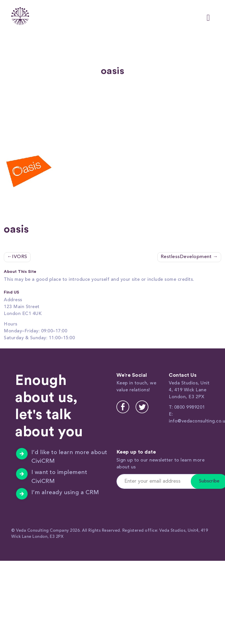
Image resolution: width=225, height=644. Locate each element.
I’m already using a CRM (65, 493)
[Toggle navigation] (208, 16)
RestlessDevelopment (186, 257)
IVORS (20, 257)
